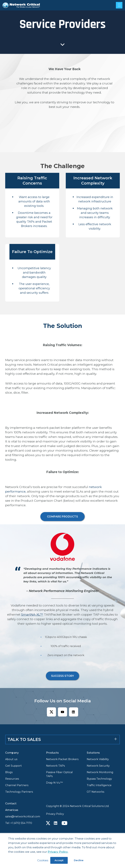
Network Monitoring (100, 772)
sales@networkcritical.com (22, 816)
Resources (12, 779)
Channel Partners (17, 785)
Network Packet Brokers (62, 759)
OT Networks (95, 792)
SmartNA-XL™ (32, 615)
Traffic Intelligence (99, 785)
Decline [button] (79, 860)
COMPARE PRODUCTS (63, 517)
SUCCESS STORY (62, 676)
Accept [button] (59, 860)
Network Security (98, 766)
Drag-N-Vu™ (54, 783)
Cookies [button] (43, 860)
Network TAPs (55, 766)
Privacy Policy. (58, 852)
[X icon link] (51, 712)
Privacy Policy (55, 814)
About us (11, 759)
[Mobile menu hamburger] (119, 5)
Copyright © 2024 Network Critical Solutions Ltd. (78, 806)
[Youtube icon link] (62, 712)
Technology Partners (19, 792)
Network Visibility (98, 759)
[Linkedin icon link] (74, 712)
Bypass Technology (99, 779)
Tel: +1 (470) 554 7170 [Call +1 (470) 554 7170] (19, 823)
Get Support (14, 766)
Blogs (9, 772)
